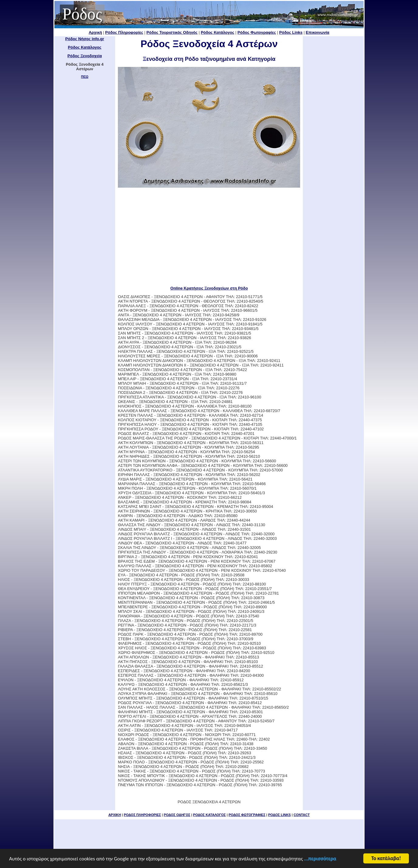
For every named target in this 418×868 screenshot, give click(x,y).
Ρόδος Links (291, 32)
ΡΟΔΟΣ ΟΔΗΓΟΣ (177, 815)
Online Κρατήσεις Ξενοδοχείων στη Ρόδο (209, 288)
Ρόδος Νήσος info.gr (85, 39)
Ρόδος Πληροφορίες (124, 32)
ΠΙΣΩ (85, 77)
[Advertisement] (209, 237)
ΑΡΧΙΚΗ (115, 815)
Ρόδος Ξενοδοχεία (85, 56)
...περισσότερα (320, 860)
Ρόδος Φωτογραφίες (257, 32)
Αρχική (95, 32)
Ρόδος (82, 14)
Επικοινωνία (317, 32)
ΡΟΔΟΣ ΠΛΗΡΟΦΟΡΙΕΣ (142, 815)
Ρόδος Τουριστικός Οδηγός (172, 32)
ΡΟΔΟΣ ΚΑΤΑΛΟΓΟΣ (210, 815)
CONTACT (302, 815)
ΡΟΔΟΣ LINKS (279, 815)
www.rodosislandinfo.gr (338, 15)
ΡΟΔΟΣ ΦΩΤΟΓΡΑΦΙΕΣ (247, 815)
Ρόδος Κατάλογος (218, 32)
